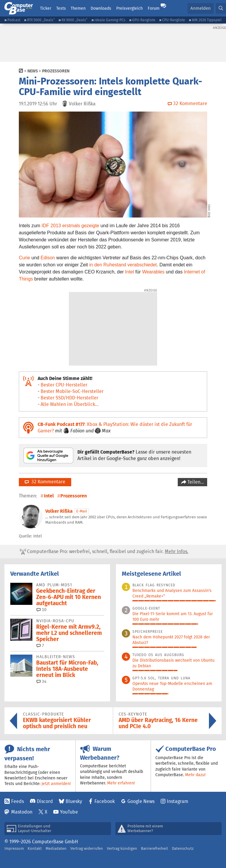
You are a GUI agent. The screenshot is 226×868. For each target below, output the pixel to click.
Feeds (18, 801)
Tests (61, 8)
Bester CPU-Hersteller (64, 385)
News (33, 71)
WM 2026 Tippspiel (207, 20)
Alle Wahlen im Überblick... (70, 404)
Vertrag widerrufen (87, 848)
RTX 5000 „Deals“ (41, 20)
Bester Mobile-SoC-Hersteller (72, 391)
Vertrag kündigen (122, 848)
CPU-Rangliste (174, 20)
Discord (45, 801)
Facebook (105, 801)
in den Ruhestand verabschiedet (123, 265)
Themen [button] (78, 8)
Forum (154, 8)
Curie (24, 258)
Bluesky (74, 801)
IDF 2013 (51, 226)
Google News (141, 801)
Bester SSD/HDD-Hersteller (69, 398)
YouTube (69, 812)
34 (41, 681)
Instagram (178, 801)
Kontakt (35, 848)
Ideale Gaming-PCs (110, 20)
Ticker (46, 8)
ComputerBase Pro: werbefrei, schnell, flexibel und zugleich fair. (104, 552)
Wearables (153, 272)
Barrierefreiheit (154, 848)
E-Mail (82, 511)
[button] (221, 8)
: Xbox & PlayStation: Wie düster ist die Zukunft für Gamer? (115, 428)
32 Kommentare (45, 482)
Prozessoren (56, 71)
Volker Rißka (59, 511)
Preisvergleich (129, 8)
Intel (129, 272)
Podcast (14, 20)
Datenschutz (183, 848)
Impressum (14, 848)
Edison (48, 258)
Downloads (101, 8)
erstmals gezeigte (81, 226)
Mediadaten (56, 848)
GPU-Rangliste (144, 20)
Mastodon (22, 812)
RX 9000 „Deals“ (74, 20)
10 (41, 610)
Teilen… (195, 482)
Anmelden (201, 8)
